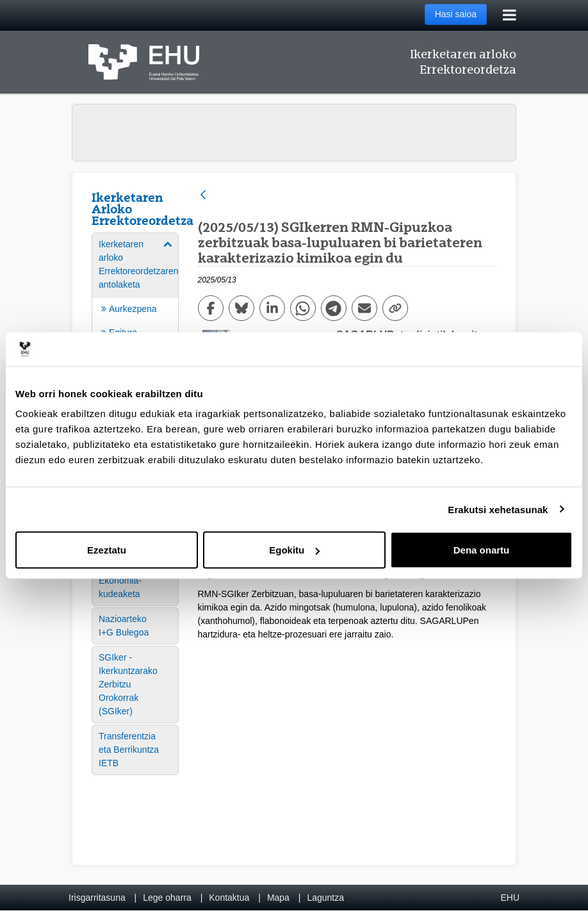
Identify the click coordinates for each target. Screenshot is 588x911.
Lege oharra (167, 898)
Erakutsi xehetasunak (498, 509)
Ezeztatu (107, 550)
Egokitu (294, 550)
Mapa (278, 898)
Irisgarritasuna (97, 898)
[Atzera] (203, 196)
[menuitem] (135, 587)
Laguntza (325, 898)
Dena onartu (482, 550)
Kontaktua (229, 898)
